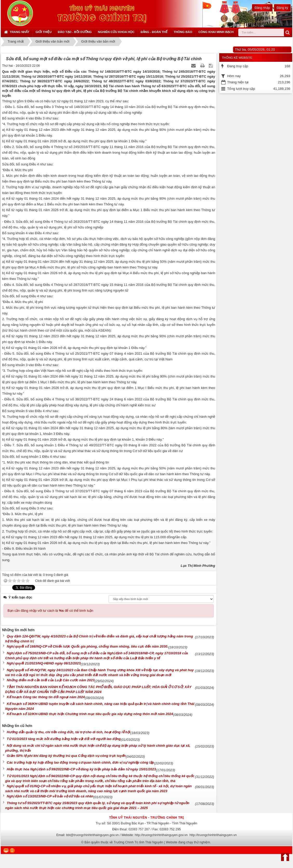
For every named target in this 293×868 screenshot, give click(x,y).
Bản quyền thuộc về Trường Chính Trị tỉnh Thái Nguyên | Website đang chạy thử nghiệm (147, 842)
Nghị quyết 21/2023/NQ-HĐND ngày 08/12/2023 (44, 663)
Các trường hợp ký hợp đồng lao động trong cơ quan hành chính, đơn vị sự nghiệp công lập (80, 762)
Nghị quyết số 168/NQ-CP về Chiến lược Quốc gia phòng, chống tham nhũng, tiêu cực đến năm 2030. (88, 646)
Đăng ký (282, 8)
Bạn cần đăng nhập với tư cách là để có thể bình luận (50, 611)
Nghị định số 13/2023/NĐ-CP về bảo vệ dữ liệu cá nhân (50, 796)
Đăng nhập (262, 8)
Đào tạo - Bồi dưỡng (75, 32)
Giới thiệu (44, 32)
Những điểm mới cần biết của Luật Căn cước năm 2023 (51, 680)
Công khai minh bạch (216, 32)
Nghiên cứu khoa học (116, 32)
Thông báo (183, 32)
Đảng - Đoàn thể (154, 32)
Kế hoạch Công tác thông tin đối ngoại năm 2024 (46, 697)
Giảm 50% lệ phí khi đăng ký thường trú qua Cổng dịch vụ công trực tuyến (66, 756)
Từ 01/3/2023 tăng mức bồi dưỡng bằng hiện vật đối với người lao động (64, 739)
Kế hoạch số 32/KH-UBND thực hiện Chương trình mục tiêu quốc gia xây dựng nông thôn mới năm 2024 (90, 714)
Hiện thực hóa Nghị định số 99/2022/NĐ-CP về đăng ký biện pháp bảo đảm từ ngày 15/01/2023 (81, 769)
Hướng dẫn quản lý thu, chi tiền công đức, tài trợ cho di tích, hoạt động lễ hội (69, 732)
